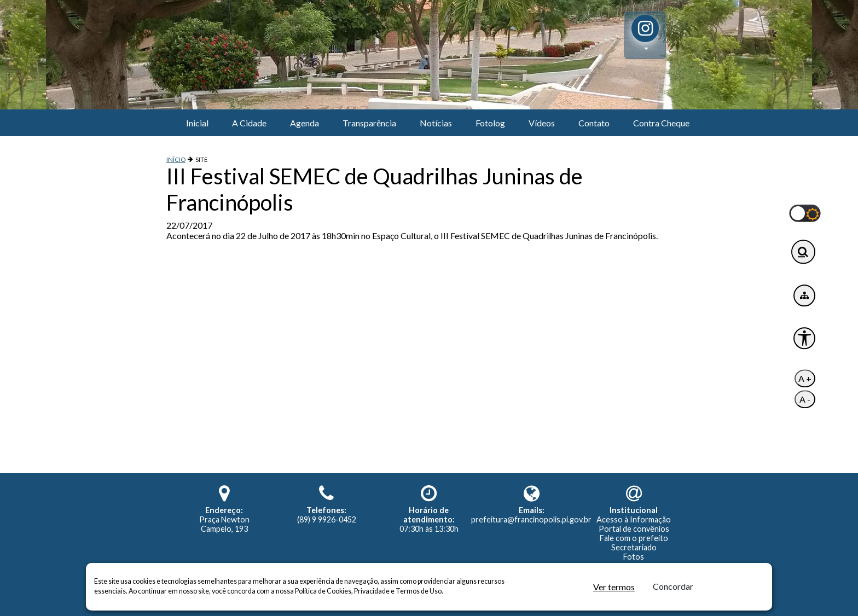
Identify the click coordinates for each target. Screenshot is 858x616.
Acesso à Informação (634, 519)
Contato (594, 123)
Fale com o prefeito (634, 538)
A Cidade (249, 123)
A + (805, 379)
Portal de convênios (634, 529)
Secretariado (634, 547)
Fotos (634, 557)
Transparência (369, 123)
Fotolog (490, 123)
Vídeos (542, 123)
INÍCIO (176, 159)
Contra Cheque (661, 123)
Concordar (673, 586)
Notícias (436, 123)
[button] (645, 35)
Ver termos (614, 587)
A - (805, 400)
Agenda (305, 123)
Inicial (197, 123)
